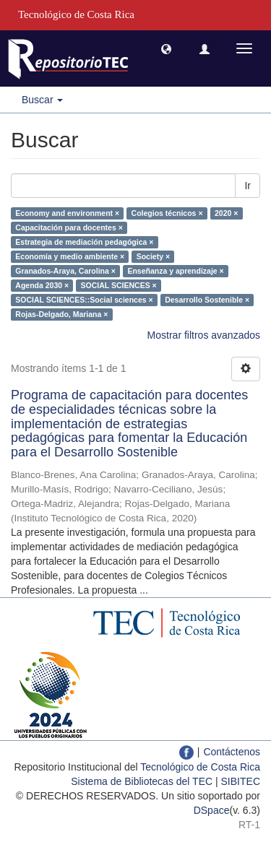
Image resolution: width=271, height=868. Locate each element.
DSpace (212, 810)
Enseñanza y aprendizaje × (175, 271)
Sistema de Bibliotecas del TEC (142, 781)
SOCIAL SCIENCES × (119, 285)
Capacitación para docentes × (69, 227)
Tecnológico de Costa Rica (200, 767)
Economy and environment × (67, 213)
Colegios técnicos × (167, 213)
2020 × (226, 213)
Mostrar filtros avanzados (204, 335)
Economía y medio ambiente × (70, 256)
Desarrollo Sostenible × (207, 300)
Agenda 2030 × (42, 285)
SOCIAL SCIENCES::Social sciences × (84, 300)
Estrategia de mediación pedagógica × (84, 242)
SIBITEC (241, 781)
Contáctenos (232, 752)
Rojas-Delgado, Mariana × (61, 314)
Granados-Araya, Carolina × (65, 271)
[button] (166, 48)
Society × (153, 256)
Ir (248, 186)
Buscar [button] (42, 100)
